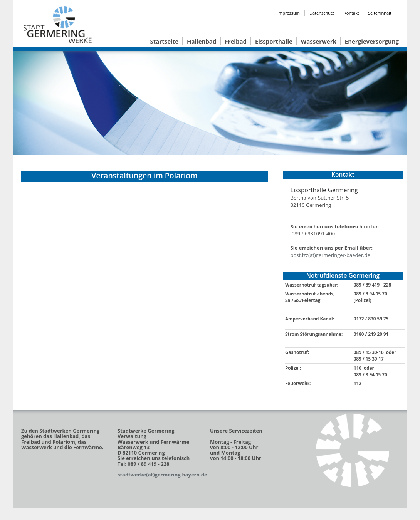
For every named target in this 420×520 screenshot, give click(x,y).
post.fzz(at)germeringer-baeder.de (330, 255)
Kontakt (351, 13)
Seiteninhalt (380, 13)
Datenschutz (322, 13)
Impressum (289, 13)
